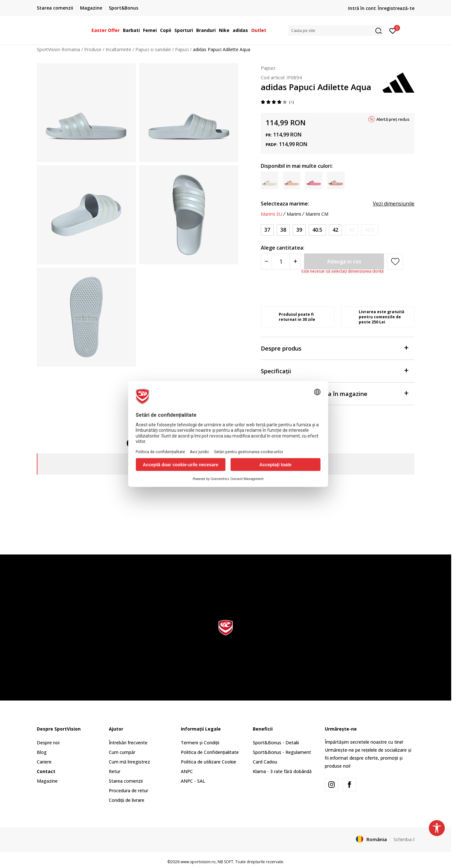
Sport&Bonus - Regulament (282, 752)
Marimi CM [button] (317, 214)
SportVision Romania (58, 49)
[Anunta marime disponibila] (351, 230)
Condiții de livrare (127, 800)
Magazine (47, 781)
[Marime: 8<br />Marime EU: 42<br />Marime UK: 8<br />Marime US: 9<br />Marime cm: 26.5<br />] (335, 230)
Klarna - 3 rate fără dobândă (282, 771)
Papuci (182, 49)
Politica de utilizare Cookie (208, 762)
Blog (42, 752)
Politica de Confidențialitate (210, 752)
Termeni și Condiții (200, 743)
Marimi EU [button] (272, 214)
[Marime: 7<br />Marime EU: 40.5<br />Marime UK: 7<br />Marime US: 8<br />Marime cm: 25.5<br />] (317, 230)
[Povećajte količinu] (295, 261)
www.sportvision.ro (198, 862)
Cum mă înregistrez (129, 762)
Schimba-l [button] (404, 839)
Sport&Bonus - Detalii (276, 743)
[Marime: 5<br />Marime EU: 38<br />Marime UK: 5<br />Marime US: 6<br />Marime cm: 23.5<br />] (283, 230)
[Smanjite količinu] (266, 261)
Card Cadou (265, 762)
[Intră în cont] (393, 30)
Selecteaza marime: (285, 204)
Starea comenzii (126, 781)
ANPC (187, 771)
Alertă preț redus (393, 119)
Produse (93, 49)
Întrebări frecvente (128, 743)
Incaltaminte (118, 49)
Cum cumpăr (122, 752)
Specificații (334, 371)
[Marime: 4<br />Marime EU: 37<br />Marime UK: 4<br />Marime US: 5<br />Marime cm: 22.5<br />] (267, 230)
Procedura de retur (128, 790)
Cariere (44, 762)
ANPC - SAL (193, 781)
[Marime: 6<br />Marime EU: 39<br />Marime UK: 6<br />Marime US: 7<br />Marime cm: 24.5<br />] (299, 230)
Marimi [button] (294, 214)
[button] (336, 31)
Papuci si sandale (153, 49)
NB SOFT (225, 862)
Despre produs (334, 348)
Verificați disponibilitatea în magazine (334, 393)
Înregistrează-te (396, 8)
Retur (115, 771)
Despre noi (48, 743)
